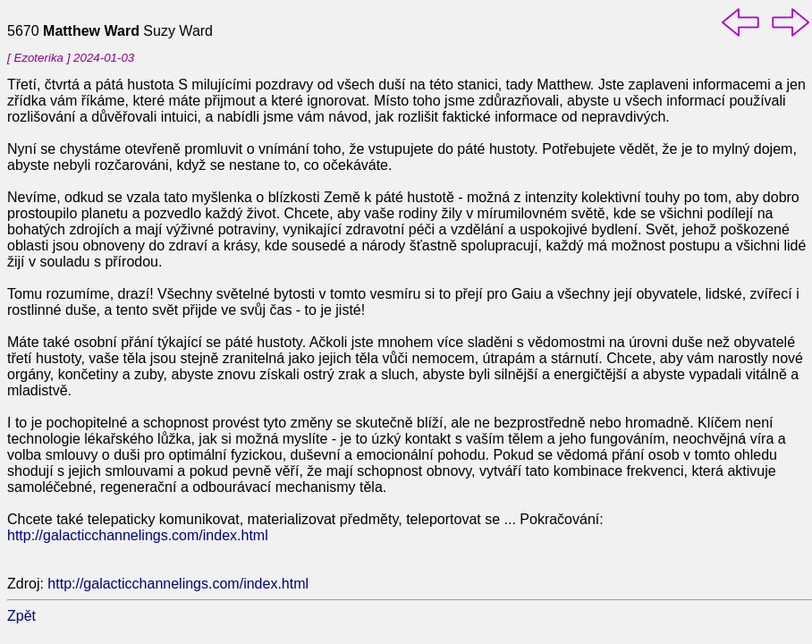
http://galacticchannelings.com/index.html (138, 535)
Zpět (21, 616)
